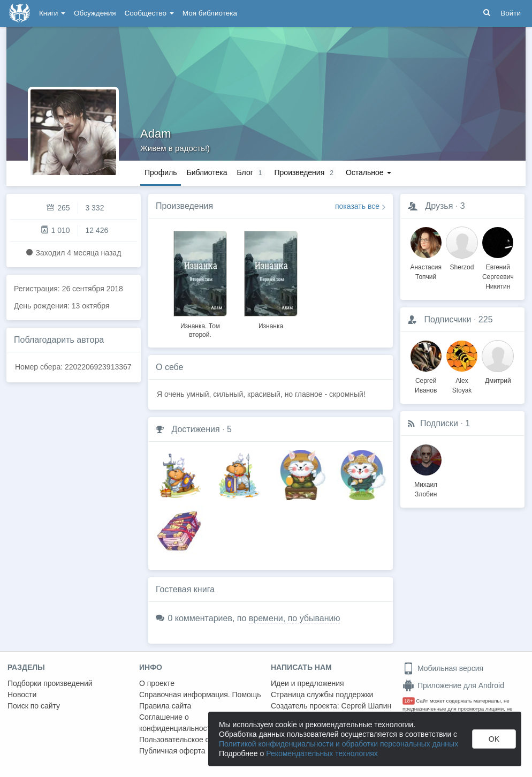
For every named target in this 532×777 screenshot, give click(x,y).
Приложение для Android (453, 685)
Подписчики (447, 319)
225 (486, 319)
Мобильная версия (443, 668)
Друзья (439, 206)
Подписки (439, 423)
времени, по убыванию (295, 618)
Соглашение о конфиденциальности (177, 723)
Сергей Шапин (366, 706)
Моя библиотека (210, 13)
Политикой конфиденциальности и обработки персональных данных (339, 744)
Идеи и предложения (307, 683)
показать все (357, 206)
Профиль (161, 172)
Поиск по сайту (34, 706)
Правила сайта (165, 706)
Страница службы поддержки (322, 695)
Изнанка (271, 326)
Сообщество (149, 13)
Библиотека (207, 172)
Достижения (195, 429)
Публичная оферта (172, 751)
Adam (155, 134)
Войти (511, 13)
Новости (22, 695)
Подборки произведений (50, 683)
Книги (52, 13)
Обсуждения (95, 13)
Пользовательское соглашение (193, 740)
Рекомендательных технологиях (322, 753)
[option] (200, 283)
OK (494, 739)
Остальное (368, 172)
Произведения (184, 206)
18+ (409, 701)
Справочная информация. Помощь (200, 695)
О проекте (157, 683)
